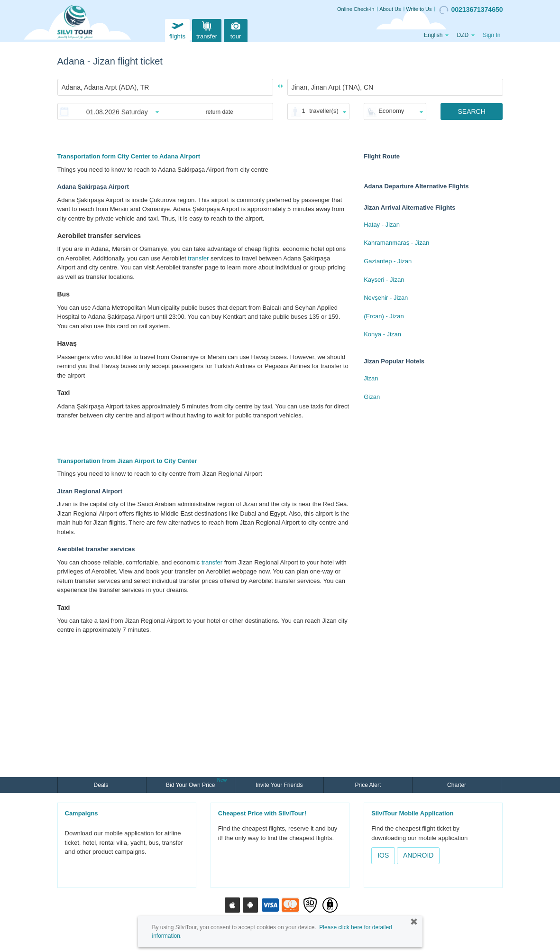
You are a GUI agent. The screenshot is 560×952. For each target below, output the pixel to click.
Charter (457, 785)
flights (177, 29)
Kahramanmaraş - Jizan (396, 243)
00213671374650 (471, 10)
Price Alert (368, 785)
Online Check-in (356, 9)
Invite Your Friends (279, 785)
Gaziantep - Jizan (388, 261)
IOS (383, 855)
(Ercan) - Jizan (384, 316)
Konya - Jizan (382, 334)
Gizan (372, 397)
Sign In (491, 35)
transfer (207, 29)
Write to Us (419, 9)
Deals (102, 785)
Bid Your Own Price (192, 784)
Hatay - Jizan (382, 225)
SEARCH (471, 111)
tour (236, 29)
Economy (391, 111)
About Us (390, 9)
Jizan (371, 378)
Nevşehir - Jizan (386, 298)
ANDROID (418, 855)
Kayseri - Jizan (384, 280)
